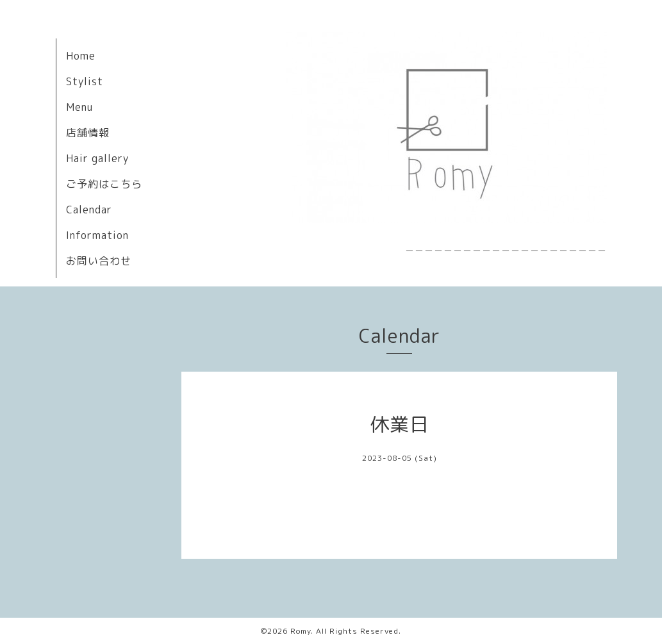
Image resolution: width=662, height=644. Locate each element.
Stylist (85, 81)
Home (81, 56)
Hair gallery (97, 158)
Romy (301, 631)
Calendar (89, 210)
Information (97, 235)
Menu (79, 107)
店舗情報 (88, 133)
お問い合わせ (99, 261)
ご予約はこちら (104, 184)
